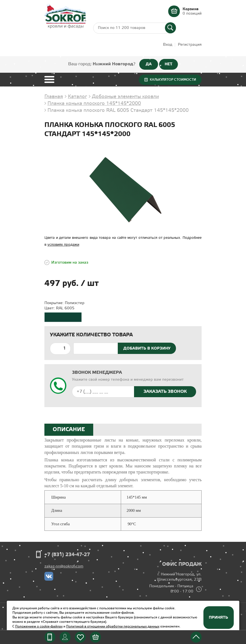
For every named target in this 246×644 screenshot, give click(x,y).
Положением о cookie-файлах (39, 627)
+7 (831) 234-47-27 (67, 555)
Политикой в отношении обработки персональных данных (113, 627)
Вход (168, 45)
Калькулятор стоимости (173, 80)
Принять (218, 618)
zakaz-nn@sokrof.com (64, 566)
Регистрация (190, 45)
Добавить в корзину (147, 348)
